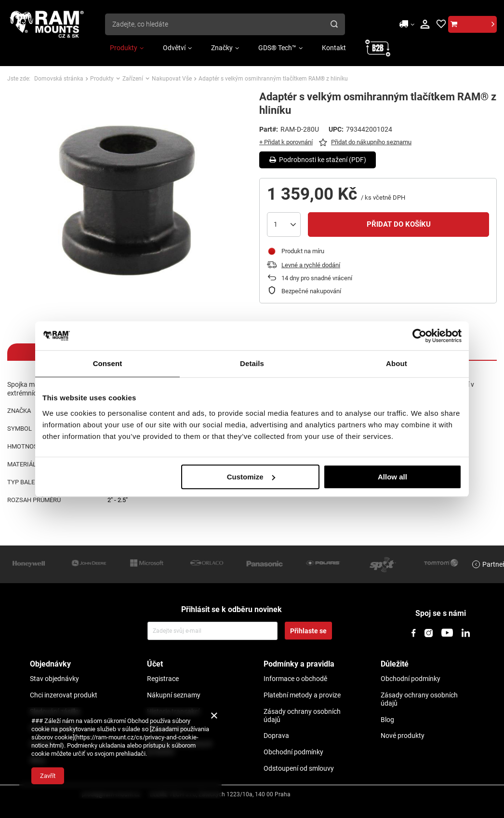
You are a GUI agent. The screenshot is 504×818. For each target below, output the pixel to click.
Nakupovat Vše (172, 79)
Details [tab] (252, 363)
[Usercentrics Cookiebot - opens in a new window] (419, 336)
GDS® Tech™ (277, 48)
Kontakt (334, 48)
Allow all (392, 477)
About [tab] (397, 363)
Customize (251, 477)
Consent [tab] (108, 363)
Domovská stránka (59, 79)
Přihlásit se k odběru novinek (232, 609)
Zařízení (133, 79)
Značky (222, 48)
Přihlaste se (308, 631)
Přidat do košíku (399, 224)
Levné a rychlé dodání (311, 265)
